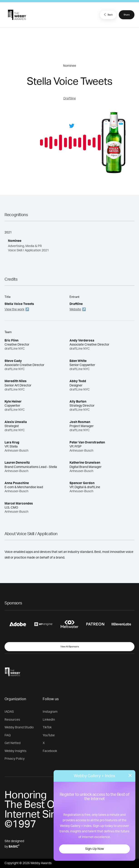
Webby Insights (15, 751)
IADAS (9, 712)
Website (75, 309)
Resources (12, 720)
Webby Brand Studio (19, 727)
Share (127, 15)
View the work (14, 309)
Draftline (70, 99)
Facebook (50, 751)
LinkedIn (49, 720)
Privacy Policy (15, 759)
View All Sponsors (70, 647)
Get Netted (12, 743)
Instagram (50, 712)
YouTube (49, 735)
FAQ (8, 735)
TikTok (47, 727)
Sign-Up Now (94, 849)
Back (108, 15)
